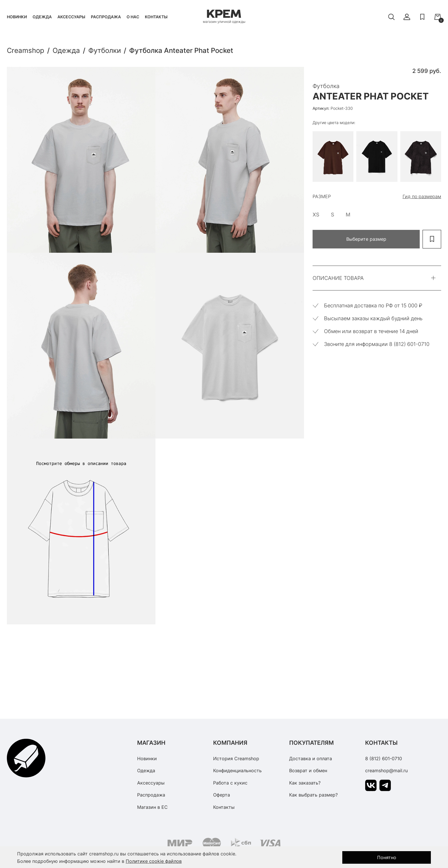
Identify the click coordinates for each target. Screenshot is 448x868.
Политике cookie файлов (154, 861)
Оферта (222, 795)
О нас (133, 17)
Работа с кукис (230, 783)
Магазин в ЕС (152, 807)
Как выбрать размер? (313, 795)
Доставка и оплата (311, 758)
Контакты (156, 17)
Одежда (42, 17)
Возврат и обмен (308, 771)
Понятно (387, 857)
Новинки (17, 17)
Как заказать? (305, 783)
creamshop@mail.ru (386, 771)
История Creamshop (236, 758)
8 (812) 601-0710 (384, 758)
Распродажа (106, 17)
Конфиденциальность (237, 771)
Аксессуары (71, 17)
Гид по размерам (422, 196)
